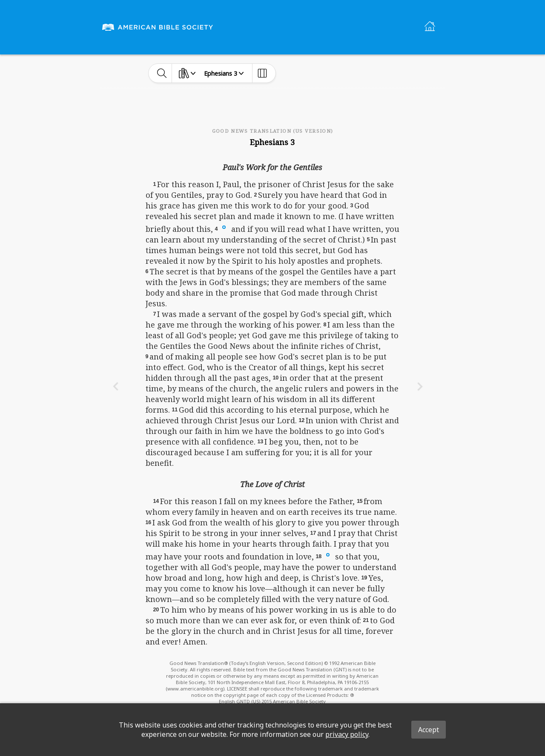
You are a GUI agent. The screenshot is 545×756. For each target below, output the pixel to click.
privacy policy (347, 734)
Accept (429, 730)
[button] (224, 227)
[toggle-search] (162, 73)
